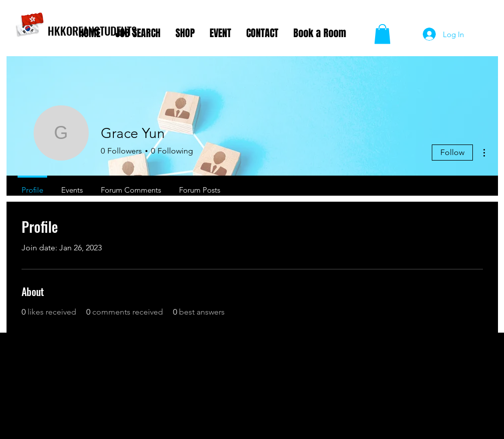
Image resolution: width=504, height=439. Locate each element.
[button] (382, 34)
